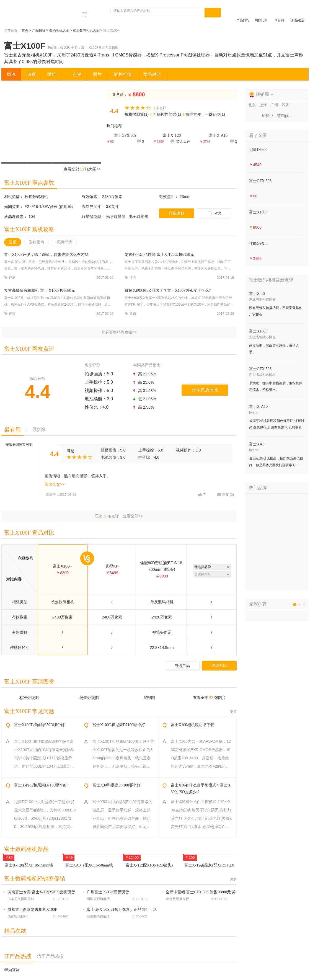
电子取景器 (138, 216)
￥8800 (255, 227)
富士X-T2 (257, 294)
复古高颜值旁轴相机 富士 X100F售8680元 (40, 291)
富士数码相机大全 (86, 30)
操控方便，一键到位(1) (205, 114)
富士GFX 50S (260, 181)
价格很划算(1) (137, 114)
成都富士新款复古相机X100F (32, 910)
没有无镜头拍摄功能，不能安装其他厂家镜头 (276, 311)
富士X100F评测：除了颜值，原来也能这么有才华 (46, 255)
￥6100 (158, 141)
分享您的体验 (205, 390)
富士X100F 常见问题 (29, 711)
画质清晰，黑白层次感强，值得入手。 (274, 349)
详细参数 (177, 213)
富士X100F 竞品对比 (29, 533)
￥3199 (255, 259)
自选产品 (182, 666)
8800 (136, 94)
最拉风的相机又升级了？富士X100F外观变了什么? (168, 291)
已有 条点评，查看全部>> (119, 516)
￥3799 (205, 141)
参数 (32, 74)
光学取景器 (116, 216)
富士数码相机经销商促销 (35, 879)
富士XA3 (257, 444)
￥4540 (255, 165)
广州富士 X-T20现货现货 (108, 892)
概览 (11, 74)
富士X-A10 (258, 407)
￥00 (110, 141)
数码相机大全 (60, 30)
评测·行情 (122, 74)
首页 (25, 30)
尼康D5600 (258, 150)
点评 (74, 74)
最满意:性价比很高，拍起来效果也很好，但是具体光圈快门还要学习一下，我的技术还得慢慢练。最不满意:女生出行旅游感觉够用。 (276, 462)
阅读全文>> (55, 484)
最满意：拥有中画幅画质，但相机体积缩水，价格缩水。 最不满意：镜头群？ (276, 387)
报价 (52, 74)
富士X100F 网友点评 (29, 349)
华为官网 (12, 970)
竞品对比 (152, 74)
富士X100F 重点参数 (29, 183)
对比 (218, 213)
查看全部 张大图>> (82, 169)
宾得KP (112, 566)
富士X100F (62, 566)
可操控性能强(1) (167, 114)
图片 (97, 74)
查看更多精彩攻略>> (119, 332)
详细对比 (219, 666)
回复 (225, 495)
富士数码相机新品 (26, 849)
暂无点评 (180, 141)
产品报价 (39, 30)
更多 (233, 712)
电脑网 (25, 12)
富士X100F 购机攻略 (29, 229)
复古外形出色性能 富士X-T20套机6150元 (159, 255)
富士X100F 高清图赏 (29, 682)
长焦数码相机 (36, 197)
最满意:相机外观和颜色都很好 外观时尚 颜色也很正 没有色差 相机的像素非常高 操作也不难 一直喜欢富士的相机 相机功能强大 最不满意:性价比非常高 (277, 425)
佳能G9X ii (258, 243)
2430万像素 (112, 197)
